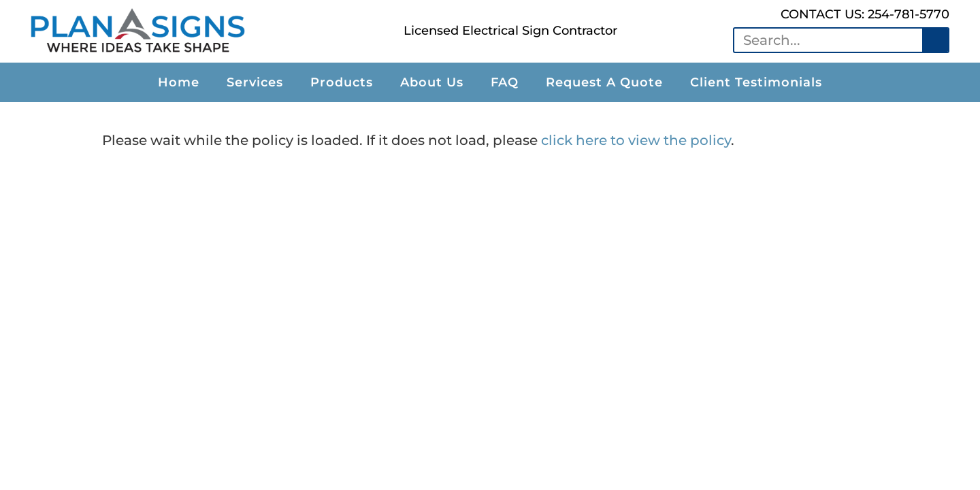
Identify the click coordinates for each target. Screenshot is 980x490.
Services (255, 82)
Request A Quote (604, 82)
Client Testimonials (756, 82)
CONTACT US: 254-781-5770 (865, 14)
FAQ (505, 82)
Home (179, 82)
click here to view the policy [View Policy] (636, 140)
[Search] (935, 40)
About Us (432, 82)
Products (342, 82)
